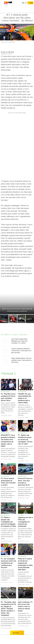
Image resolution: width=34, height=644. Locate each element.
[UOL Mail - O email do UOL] (23, 3)
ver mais (17, 633)
